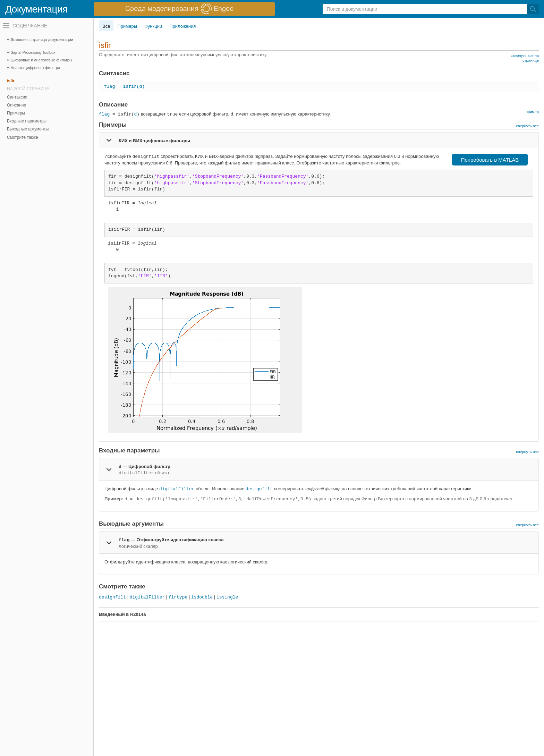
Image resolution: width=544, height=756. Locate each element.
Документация (36, 9)
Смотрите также (23, 137)
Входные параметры (27, 121)
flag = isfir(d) (124, 87)
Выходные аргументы (28, 129)
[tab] (319, 140)
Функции (153, 26)
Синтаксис (17, 97)
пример (532, 112)
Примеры (16, 113)
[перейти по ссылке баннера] (184, 9)
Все (106, 26)
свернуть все (527, 126)
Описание (16, 105)
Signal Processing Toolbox (33, 52)
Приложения (182, 26)
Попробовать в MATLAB (490, 160)
